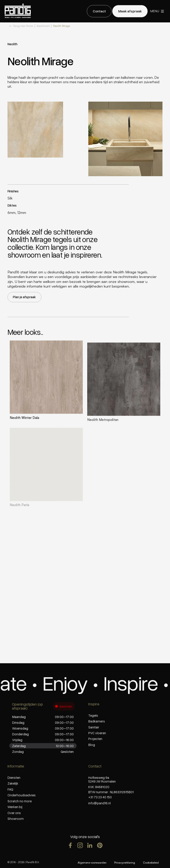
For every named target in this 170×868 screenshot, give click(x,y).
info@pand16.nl (99, 803)
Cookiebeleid (151, 863)
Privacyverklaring (125, 863)
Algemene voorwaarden (92, 863)
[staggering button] (99, 11)
